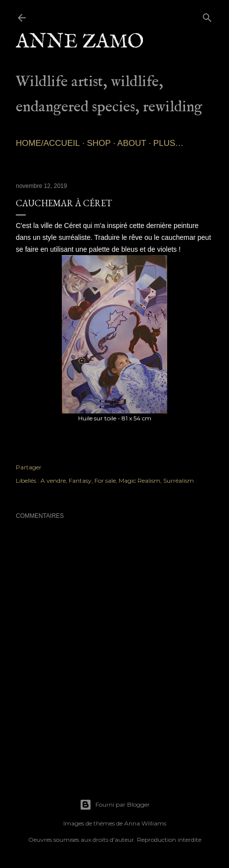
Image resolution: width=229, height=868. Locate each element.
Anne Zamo (80, 42)
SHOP (99, 143)
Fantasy (80, 480)
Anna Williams (145, 823)
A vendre (53, 480)
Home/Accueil (48, 143)
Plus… (168, 143)
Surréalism (179, 480)
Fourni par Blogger (115, 805)
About (132, 143)
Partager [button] (29, 467)
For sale (105, 480)
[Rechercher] (207, 16)
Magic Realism (139, 480)
